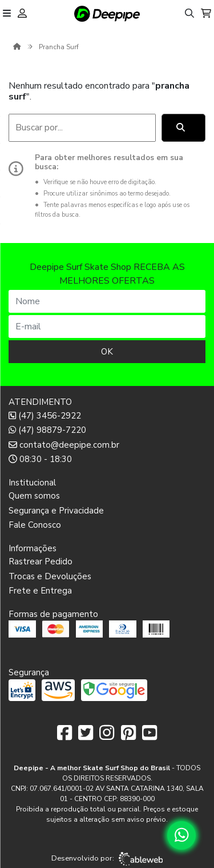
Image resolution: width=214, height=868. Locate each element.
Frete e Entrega (40, 591)
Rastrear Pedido (41, 562)
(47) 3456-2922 (45, 416)
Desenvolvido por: (107, 859)
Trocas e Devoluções (50, 576)
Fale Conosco (35, 525)
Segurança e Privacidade (56, 511)
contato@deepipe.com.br (64, 445)
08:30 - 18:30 (40, 459)
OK (107, 352)
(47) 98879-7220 (47, 430)
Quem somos (34, 496)
